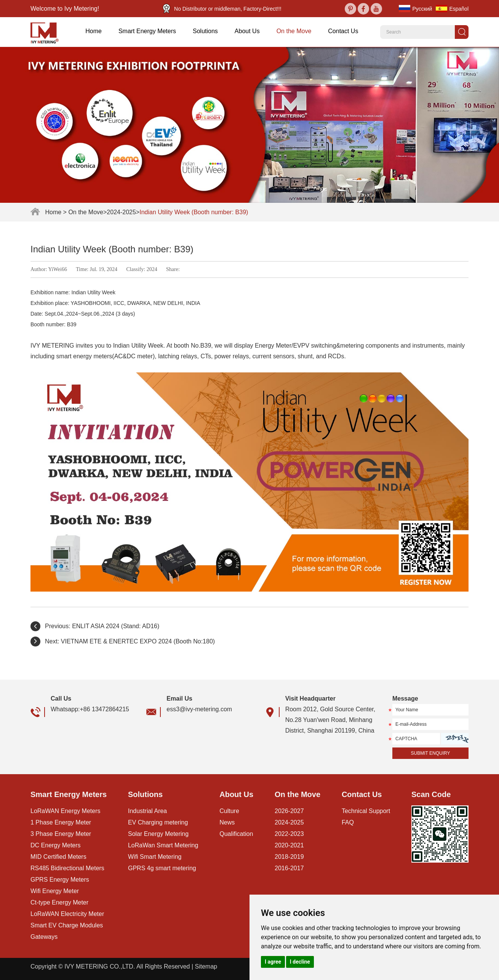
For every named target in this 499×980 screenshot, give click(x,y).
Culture (229, 811)
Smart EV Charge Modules (67, 925)
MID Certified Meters (58, 857)
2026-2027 (289, 811)
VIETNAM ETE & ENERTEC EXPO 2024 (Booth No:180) (138, 641)
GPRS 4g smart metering (162, 868)
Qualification (236, 834)
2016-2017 (289, 868)
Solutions (205, 31)
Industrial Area (147, 811)
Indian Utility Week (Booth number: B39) (194, 212)
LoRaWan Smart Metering (163, 845)
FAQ (348, 822)
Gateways (44, 937)
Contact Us (343, 31)
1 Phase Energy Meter (61, 822)
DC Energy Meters (56, 845)
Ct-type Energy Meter (59, 902)
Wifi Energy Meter (55, 891)
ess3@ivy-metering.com (199, 709)
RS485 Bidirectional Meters (67, 868)
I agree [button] (273, 962)
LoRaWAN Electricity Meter (67, 914)
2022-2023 (289, 834)
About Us (247, 31)
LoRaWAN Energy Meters (65, 811)
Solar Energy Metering (158, 834)
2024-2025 (121, 212)
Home (94, 31)
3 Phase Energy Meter (61, 834)
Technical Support (366, 811)
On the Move (294, 31)
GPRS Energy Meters (60, 880)
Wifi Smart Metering (155, 857)
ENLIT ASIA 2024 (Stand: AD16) (116, 626)
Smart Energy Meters (147, 31)
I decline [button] (300, 962)
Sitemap (206, 966)
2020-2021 (289, 845)
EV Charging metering (158, 822)
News (227, 822)
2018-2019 (289, 857)
